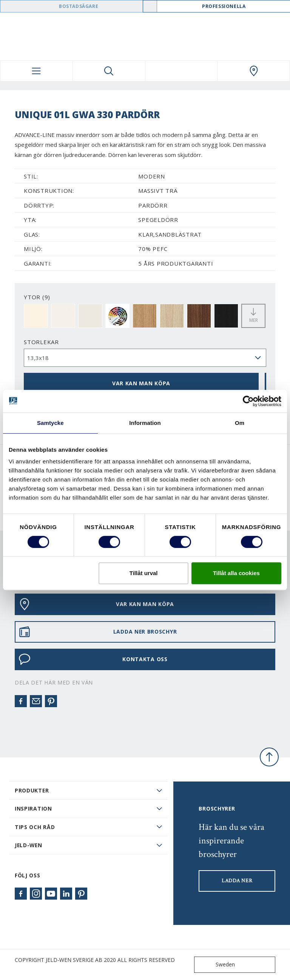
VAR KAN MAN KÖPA (141, 383)
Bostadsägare (79, 6)
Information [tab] (145, 423)
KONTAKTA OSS (93, 659)
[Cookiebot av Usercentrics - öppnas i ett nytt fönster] (248, 401)
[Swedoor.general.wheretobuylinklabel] (254, 71)
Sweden (216, 965)
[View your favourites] (181, 71)
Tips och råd (35, 827)
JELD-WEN (29, 845)
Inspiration (33, 808)
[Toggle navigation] (36, 71)
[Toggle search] (109, 71)
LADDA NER (237, 881)
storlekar (41, 342)
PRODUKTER (32, 790)
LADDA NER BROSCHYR (98, 632)
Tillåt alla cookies (236, 573)
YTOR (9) (37, 297)
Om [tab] (240, 423)
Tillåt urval (144, 573)
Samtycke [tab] (50, 423)
